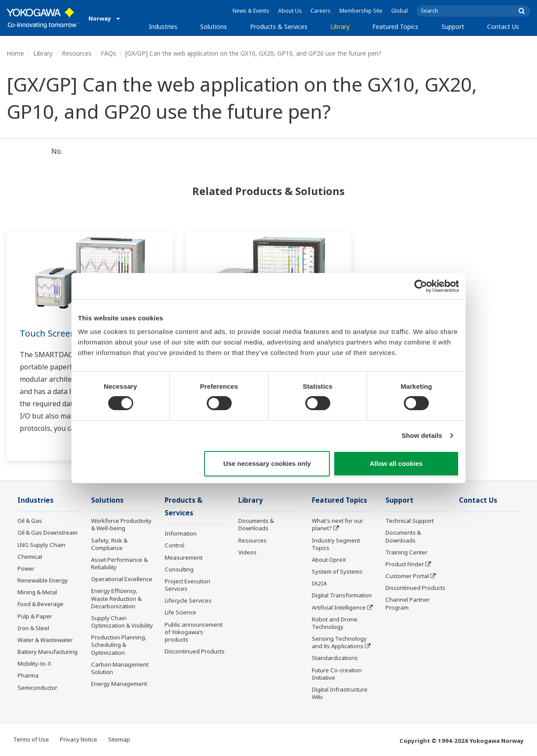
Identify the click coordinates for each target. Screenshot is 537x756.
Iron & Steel (33, 628)
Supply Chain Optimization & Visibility (122, 622)
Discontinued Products (195, 651)
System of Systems (337, 571)
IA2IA (319, 583)
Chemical (30, 557)
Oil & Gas (30, 521)
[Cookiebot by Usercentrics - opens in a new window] (421, 286)
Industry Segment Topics (336, 544)
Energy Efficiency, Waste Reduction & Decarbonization (116, 598)
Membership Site (361, 11)
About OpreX (329, 560)
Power (26, 568)
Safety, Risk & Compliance (109, 544)
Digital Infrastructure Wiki (340, 693)
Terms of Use (31, 739)
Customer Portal (407, 576)
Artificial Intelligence (339, 607)
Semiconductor (37, 688)
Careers (321, 11)
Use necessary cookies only (267, 463)
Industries (163, 27)
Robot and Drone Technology (335, 623)
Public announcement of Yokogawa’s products (194, 632)
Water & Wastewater (45, 640)
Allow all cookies (396, 463)
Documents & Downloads (256, 524)
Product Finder (405, 564)
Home (15, 53)
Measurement (184, 557)
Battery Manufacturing (48, 652)
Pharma (28, 675)
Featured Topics (395, 27)
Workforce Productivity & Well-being (121, 524)
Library (340, 27)
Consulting (179, 569)
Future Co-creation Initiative (337, 674)
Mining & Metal (37, 592)
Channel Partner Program (408, 603)
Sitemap (119, 739)
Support (453, 27)
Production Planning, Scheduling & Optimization (119, 645)
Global (399, 11)
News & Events (251, 11)
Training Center (406, 552)
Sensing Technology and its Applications (339, 642)
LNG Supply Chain (41, 545)
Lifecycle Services (188, 600)
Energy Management (119, 684)
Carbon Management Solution (120, 668)
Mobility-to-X (34, 664)
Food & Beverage (41, 604)
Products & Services (279, 27)
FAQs (108, 53)
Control (175, 545)
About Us (290, 11)
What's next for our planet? (337, 524)
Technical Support (410, 521)
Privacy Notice (79, 739)
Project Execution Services (187, 585)
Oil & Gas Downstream (48, 532)
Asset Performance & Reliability (119, 563)
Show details (422, 435)
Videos (247, 552)
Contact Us (503, 27)
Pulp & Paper (35, 616)
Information (181, 533)
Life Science (180, 612)
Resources (77, 53)
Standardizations (335, 658)
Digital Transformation (342, 595)
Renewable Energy (43, 580)
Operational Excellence (122, 579)
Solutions (214, 27)
